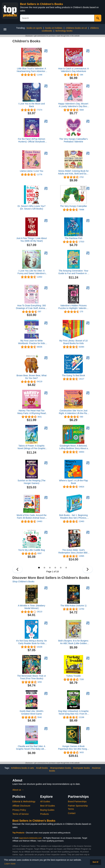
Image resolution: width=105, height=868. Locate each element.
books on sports (34, 28)
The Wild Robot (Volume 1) (73, 606)
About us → (18, 790)
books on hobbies (54, 28)
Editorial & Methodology (24, 801)
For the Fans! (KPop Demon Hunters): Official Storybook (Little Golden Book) (31, 140)
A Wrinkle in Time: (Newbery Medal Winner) (32, 607)
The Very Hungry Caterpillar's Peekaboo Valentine (73, 140)
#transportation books (60, 768)
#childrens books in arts (22, 768)
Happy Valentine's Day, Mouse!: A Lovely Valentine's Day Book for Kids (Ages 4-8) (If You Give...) (74, 105)
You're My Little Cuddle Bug (32, 550)
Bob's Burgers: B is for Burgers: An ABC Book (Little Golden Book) (73, 642)
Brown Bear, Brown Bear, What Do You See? (32, 377)
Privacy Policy (19, 810)
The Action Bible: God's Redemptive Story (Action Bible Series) (73, 551)
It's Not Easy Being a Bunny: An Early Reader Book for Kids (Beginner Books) (31, 642)
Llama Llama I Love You (31, 171)
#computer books (81, 768)
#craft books (42, 768)
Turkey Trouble (74, 676)
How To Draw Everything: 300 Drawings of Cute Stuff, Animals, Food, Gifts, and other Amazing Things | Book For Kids (32, 307)
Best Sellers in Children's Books (41, 4)
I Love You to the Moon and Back (32, 105)
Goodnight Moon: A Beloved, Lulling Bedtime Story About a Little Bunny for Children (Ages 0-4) (73, 447)
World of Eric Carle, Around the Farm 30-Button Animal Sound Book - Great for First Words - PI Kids (32, 517)
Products (45, 814)
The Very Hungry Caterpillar (74, 206)
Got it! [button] (95, 862)
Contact (72, 813)
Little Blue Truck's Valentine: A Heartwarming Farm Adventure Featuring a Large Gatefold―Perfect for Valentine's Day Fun (32, 70)
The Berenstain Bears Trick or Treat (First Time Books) (31, 677)
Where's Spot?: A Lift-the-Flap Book (73, 482)
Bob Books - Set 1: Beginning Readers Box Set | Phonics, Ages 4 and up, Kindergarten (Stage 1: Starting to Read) (74, 517)
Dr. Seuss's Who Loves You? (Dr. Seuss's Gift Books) (31, 207)
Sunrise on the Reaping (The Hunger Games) (32, 482)
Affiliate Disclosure (21, 806)
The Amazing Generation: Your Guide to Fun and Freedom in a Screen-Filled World (74, 272)
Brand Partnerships (77, 801)
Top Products (19, 833)
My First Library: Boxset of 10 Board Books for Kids (73, 342)
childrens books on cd (76, 28)
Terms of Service (21, 814)
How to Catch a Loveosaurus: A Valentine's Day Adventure (73, 70)
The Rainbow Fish (74, 238)
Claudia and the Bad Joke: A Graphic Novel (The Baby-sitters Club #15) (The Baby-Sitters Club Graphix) (31, 748)
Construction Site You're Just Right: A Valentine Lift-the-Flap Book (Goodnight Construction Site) (73, 412)
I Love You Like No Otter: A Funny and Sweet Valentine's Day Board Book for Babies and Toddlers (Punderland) (32, 272)
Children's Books (26, 41)
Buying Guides (47, 810)
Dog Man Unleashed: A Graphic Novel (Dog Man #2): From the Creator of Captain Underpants (73, 713)
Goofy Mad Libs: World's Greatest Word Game (32, 712)
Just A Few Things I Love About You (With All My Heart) (31, 240)
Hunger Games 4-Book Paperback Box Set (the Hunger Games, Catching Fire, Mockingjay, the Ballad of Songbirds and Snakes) (73, 748)
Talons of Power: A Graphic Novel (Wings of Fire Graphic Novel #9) (32, 447)
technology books (64, 31)
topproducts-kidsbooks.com (30, 838)
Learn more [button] (10, 864)
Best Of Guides (48, 806)
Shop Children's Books (23, 582)
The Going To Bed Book (73, 375)
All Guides (45, 801)
